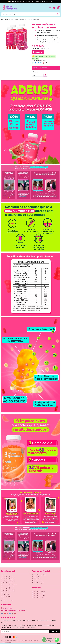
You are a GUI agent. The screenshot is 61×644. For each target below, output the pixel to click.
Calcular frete (36, 72)
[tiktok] (13, 614)
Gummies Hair (9, 20)
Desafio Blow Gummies (8, 577)
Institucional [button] (8, 571)
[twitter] (10, 614)
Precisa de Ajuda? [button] (41, 571)
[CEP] (38, 75)
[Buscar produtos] (50, 8)
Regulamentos (6, 593)
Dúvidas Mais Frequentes (8, 579)
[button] (54, 8)
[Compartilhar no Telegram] (41, 63)
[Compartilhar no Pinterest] (44, 63)
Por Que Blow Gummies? (8, 589)
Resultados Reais (6, 595)
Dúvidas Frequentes (37, 581)
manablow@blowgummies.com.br (13, 610)
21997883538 (7, 608)
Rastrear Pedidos (6, 597)
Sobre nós (4, 599)
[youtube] (5, 614)
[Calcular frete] (45, 75)
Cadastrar (55, 631)
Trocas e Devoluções (7, 601)
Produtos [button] (37, 587)
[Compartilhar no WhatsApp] (33, 63)
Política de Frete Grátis (8, 583)
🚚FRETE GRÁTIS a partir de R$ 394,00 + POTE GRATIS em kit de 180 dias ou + (31, 1)
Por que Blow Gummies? (39, 575)
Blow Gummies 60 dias (38, 591)
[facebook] (2, 614)
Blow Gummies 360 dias (39, 597)
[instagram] (8, 614)
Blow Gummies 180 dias (39, 595)
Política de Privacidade (8, 591)
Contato (4, 575)
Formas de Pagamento (8, 587)
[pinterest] (15, 614)
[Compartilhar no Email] (46, 63)
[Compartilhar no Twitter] (38, 63)
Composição (36, 577)
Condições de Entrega (8, 581)
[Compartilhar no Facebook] (36, 63)
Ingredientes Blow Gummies (9, 585)
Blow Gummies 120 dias (39, 593)
